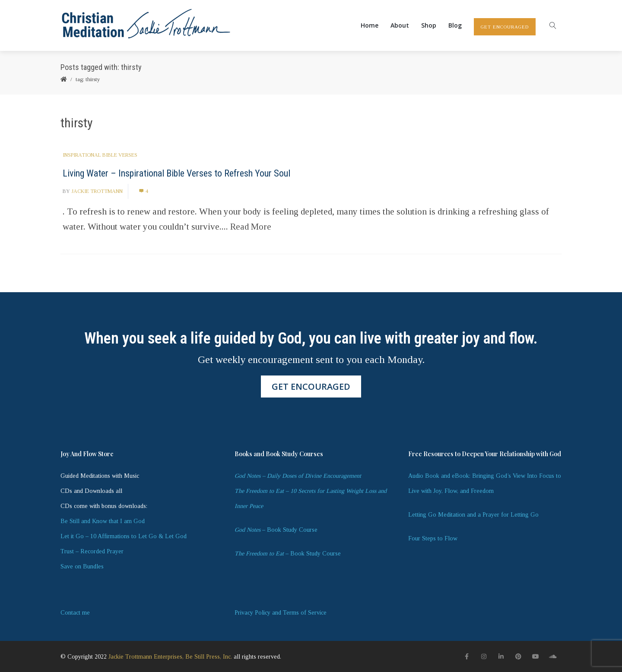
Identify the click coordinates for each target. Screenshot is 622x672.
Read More (251, 227)
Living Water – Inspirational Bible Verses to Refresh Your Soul (176, 173)
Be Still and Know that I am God (103, 521)
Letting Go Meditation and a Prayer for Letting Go (473, 515)
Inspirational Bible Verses (100, 155)
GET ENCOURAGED (505, 27)
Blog (455, 25)
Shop (429, 25)
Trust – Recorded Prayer (92, 551)
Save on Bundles (82, 566)
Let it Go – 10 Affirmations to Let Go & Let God (124, 536)
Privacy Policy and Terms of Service (281, 613)
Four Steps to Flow (433, 538)
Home (370, 25)
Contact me (75, 613)
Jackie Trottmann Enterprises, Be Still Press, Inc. (170, 657)
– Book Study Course (276, 530)
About (400, 25)
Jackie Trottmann (97, 191)
